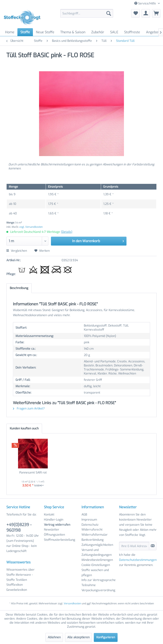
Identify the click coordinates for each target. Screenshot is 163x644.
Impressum (89, 520)
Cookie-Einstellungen (96, 565)
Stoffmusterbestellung (60, 540)
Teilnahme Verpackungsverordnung (98, 588)
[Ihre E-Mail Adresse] (134, 546)
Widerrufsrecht (92, 530)
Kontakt (49, 515)
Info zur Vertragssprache (99, 580)
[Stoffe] (25, 32)
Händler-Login (54, 520)
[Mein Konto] (146, 13)
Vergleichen (17, 251)
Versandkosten (72, 603)
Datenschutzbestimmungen (138, 560)
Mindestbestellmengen (97, 560)
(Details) (67, 232)
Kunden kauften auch (24, 428)
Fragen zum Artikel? (29, 409)
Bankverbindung (93, 540)
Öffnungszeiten (54, 535)
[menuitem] (87, 13)
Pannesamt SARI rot (33, 473)
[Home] (10, 32)
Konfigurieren (106, 637)
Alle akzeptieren (78, 637)
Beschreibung (19, 288)
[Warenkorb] (156, 13)
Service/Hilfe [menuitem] (146, 3)
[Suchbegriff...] (87, 13)
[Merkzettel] (135, 13)
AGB (84, 515)
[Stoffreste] (132, 32)
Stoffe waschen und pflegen (95, 573)
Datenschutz (90, 525)
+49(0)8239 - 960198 (19, 527)
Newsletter (52, 530)
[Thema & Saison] (73, 32)
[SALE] (114, 32)
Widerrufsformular (95, 535)
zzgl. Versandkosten (31, 227)
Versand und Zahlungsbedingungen (97, 552)
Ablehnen (54, 637)
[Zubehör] (98, 32)
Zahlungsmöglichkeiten (97, 545)
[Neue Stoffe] (45, 32)
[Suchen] (109, 13)
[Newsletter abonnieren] (153, 546)
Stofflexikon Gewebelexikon (17, 587)
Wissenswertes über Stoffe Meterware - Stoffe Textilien (20, 575)
